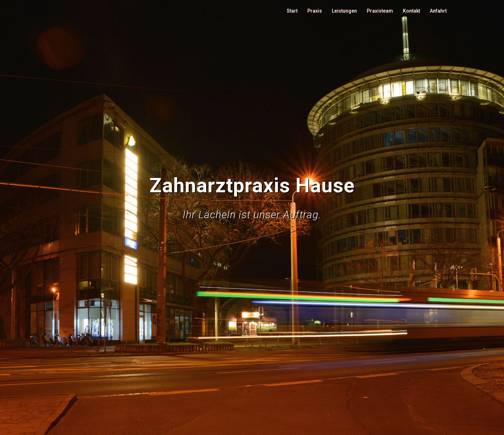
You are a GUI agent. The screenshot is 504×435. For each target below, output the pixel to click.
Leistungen (344, 11)
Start (292, 11)
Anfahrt (438, 11)
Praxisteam (380, 11)
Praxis (315, 11)
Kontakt (411, 11)
